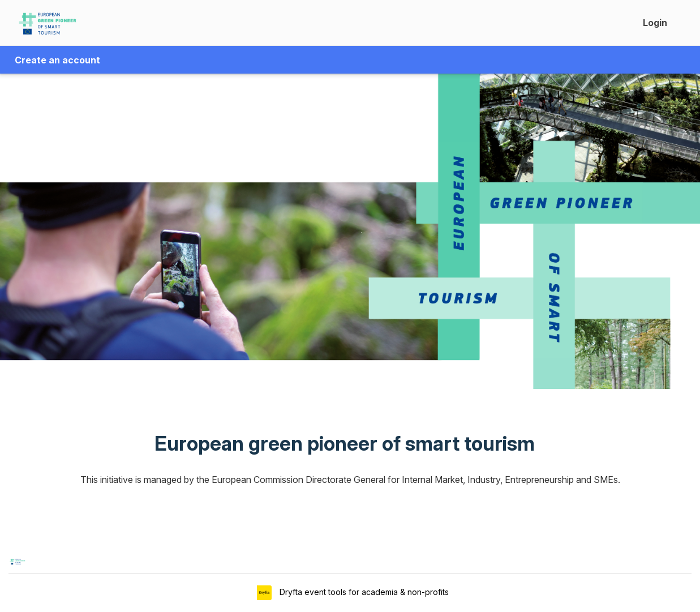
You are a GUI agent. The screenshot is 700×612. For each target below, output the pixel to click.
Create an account (57, 60)
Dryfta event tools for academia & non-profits (363, 592)
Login (655, 23)
